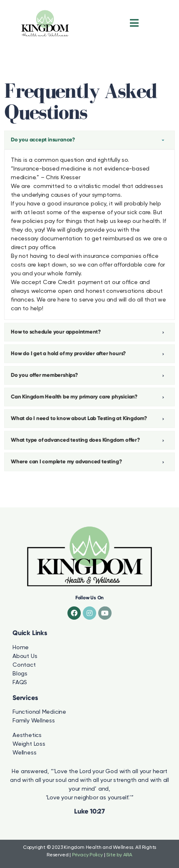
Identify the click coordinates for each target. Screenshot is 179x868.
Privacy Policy (87, 855)
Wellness (24, 753)
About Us (25, 656)
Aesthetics (27, 735)
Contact (24, 665)
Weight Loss (29, 744)
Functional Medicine (39, 712)
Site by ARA (119, 855)
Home (21, 648)
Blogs (20, 674)
